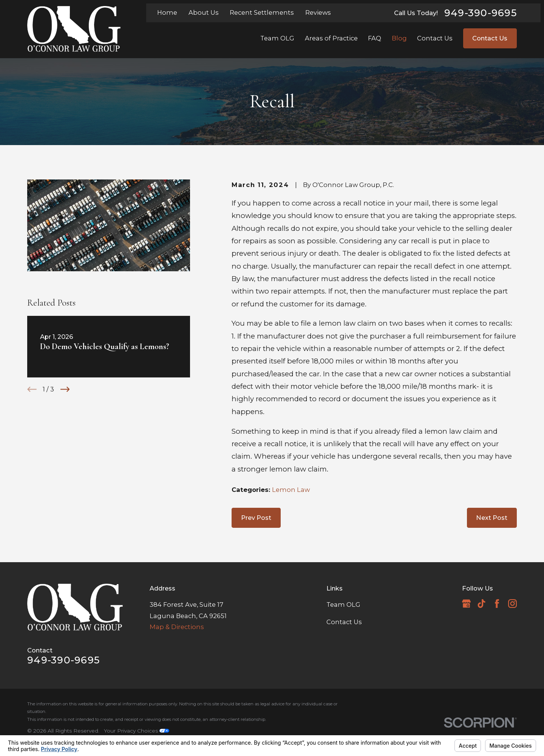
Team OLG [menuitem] (277, 38)
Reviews (318, 12)
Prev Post (256, 518)
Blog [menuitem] (399, 38)
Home (167, 12)
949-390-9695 (481, 13)
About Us (204, 12)
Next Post (492, 518)
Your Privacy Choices (137, 731)
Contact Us (490, 38)
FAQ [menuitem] (375, 38)
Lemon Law (291, 490)
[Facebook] (497, 604)
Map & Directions (177, 627)
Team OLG (343, 604)
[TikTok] (481, 604)
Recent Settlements (262, 12)
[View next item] (65, 389)
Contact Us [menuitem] (435, 38)
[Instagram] (512, 604)
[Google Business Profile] (466, 604)
